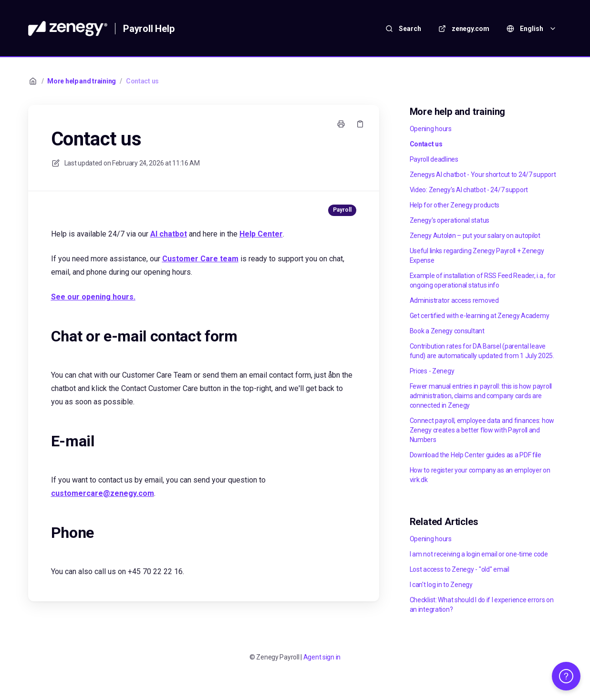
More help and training (82, 81)
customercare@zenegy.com (103, 493)
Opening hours (431, 129)
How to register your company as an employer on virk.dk (480, 475)
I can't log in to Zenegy (441, 585)
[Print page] (341, 124)
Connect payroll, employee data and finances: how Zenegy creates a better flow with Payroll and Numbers (482, 430)
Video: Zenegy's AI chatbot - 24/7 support (469, 190)
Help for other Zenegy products (455, 205)
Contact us (142, 81)
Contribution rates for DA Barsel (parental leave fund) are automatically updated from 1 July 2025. (482, 351)
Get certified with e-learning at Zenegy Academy (480, 316)
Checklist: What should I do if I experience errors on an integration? (482, 605)
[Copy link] (360, 124)
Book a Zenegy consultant (447, 331)
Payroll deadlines (434, 159)
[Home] (68, 29)
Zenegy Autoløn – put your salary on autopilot (475, 236)
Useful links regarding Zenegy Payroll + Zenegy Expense (477, 256)
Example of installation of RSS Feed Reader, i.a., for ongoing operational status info (483, 280)
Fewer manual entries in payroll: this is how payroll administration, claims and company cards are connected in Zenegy (481, 396)
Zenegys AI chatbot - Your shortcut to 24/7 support (483, 175)
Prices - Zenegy (432, 371)
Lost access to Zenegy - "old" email (460, 569)
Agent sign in (322, 657)
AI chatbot (169, 234)
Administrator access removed (454, 300)
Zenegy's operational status (450, 220)
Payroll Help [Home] (149, 29)
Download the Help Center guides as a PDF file (476, 455)
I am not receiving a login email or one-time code (479, 554)
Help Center (261, 234)
